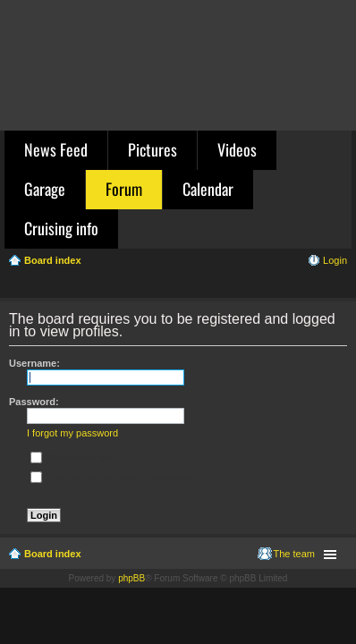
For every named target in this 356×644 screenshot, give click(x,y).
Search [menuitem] (340, 286)
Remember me (72, 457)
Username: (34, 363)
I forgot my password (72, 433)
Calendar (208, 189)
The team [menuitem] (294, 554)
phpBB (131, 578)
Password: (34, 402)
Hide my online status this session (113, 477)
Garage (45, 189)
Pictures (153, 149)
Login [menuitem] (335, 260)
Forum (124, 189)
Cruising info (61, 228)
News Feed (56, 149)
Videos (237, 149)
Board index (53, 554)
